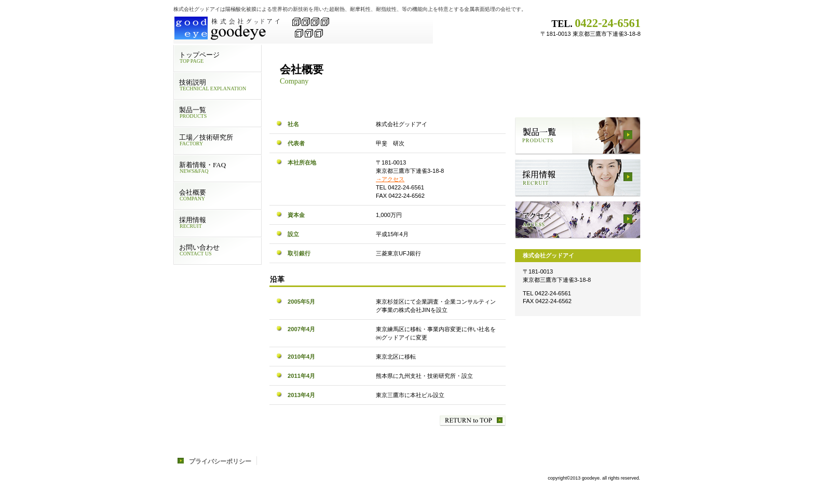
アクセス (578, 220)
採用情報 (578, 178)
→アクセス (390, 179)
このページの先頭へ (473, 421)
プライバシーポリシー (220, 461)
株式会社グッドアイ (303, 29)
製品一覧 (578, 136)
